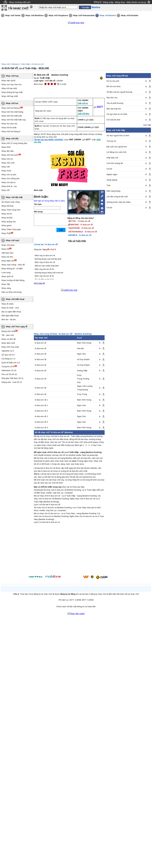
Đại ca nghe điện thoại (11, 312)
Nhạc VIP (6, 190)
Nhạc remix (6, 171)
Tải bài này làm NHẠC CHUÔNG (48, 140)
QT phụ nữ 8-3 (8, 355)
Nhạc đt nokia (7, 304)
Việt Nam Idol (7, 253)
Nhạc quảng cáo (9, 222)
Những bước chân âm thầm (119, 202)
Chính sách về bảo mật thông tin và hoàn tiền (76, 607)
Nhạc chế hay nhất (10, 96)
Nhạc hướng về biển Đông (13, 280)
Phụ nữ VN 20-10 (9, 374)
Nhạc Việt (6, 284)
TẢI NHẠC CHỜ (18, 8)
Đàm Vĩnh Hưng (84, 343)
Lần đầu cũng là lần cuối (117, 197)
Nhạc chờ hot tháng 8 (11, 131)
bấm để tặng (84, 114)
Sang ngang (112, 180)
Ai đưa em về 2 (41, 411)
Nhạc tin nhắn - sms (10, 308)
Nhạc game (6, 225)
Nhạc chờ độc (12, 139)
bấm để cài (83, 103)
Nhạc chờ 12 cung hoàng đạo (14, 143)
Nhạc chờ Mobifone (35, 15)
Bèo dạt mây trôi (114, 109)
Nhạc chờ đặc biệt (14, 197)
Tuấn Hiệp (25, 64)
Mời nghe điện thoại (10, 316)
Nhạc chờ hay (12, 76)
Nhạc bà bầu (7, 218)
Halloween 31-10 (9, 370)
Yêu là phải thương (115, 103)
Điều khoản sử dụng (136, 2)
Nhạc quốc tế (7, 276)
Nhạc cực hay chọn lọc (12, 84)
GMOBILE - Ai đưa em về (80, 235)
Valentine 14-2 (8, 351)
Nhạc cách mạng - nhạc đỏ (13, 265)
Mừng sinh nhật (8, 331)
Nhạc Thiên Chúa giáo (11, 229)
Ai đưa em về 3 (41, 422)
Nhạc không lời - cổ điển (12, 269)
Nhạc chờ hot (12, 103)
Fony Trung (82, 394)
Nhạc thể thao (8, 206)
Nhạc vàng (6, 288)
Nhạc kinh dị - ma (9, 186)
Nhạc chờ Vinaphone (58, 15)
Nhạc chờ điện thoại (15, 299)
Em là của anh (113, 81)
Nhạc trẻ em (7, 214)
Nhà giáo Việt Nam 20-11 (12, 378)
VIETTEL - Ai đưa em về (79, 221)
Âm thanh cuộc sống (11, 202)
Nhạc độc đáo (8, 151)
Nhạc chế (6, 167)
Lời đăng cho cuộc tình (116, 152)
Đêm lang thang (113, 191)
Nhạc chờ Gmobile (130, 15)
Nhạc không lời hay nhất (12, 92)
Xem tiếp (147, 125)
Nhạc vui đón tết (9, 339)
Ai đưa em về (38, 64)
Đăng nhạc (120, 2)
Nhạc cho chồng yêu (10, 178)
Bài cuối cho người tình (117, 147)
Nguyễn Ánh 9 (49, 249)
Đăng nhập (108, 2)
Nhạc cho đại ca (9, 182)
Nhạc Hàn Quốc (9, 81)
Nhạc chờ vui (7, 159)
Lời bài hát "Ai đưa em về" (46, 244)
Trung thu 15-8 (8, 367)
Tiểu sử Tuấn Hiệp (77, 241)
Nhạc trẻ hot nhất (9, 128)
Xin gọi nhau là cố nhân (117, 114)
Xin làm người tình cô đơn (118, 136)
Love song (6, 272)
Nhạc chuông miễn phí (20, 2)
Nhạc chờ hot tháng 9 (11, 108)
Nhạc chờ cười (8, 163)
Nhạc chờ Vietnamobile (84, 15)
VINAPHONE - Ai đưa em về (81, 228)
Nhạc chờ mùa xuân (10, 347)
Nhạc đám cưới (8, 343)
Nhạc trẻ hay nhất (9, 88)
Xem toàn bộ (40, 283)
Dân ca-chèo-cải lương (11, 292)
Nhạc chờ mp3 (13, 240)
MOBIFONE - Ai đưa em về (80, 225)
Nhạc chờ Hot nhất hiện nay (14, 120)
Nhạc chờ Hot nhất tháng (12, 112)
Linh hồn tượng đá (115, 163)
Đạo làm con (112, 98)
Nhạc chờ (6, 64)
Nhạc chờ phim (8, 245)
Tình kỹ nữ (111, 141)
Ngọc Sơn (81, 354)
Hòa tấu (80, 348)
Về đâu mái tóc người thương (119, 92)
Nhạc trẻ (5, 249)
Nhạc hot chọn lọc (9, 124)
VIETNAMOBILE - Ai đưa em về (82, 232)
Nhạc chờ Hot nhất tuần (12, 116)
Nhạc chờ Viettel (13, 15)
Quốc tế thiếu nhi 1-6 (11, 363)
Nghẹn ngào (112, 174)
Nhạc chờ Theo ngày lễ (16, 327)
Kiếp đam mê (112, 158)
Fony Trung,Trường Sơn (83, 379)
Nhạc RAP (6, 147)
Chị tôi (109, 169)
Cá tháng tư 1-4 (8, 359)
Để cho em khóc (114, 86)
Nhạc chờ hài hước (10, 155)
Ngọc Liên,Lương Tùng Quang (85, 388)
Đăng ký (98, 2)
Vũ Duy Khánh (83, 359)
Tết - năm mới (8, 335)
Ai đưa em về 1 (41, 400)
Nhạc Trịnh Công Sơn (11, 210)
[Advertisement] (69, 550)
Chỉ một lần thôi (113, 120)
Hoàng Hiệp (82, 371)
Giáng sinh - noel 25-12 (12, 382)
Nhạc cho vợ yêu (9, 175)
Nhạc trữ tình (7, 257)
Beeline (15, 64)
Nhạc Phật (6, 233)
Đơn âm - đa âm (9, 319)
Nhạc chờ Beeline (108, 15)
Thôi (108, 185)
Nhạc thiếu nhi (8, 261)
